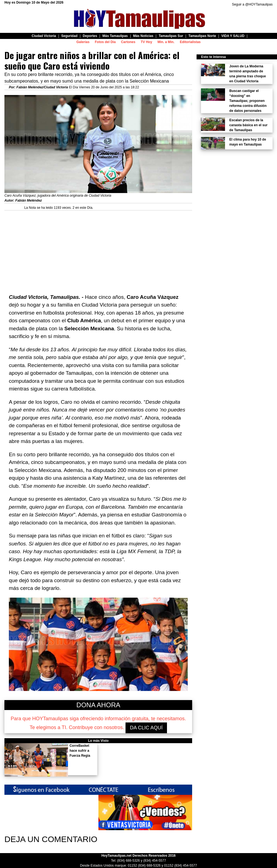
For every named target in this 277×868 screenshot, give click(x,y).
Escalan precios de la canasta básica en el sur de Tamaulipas (249, 125)
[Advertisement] (98, 249)
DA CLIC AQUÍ (146, 728)
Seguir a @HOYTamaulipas (252, 4)
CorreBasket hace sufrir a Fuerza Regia (80, 751)
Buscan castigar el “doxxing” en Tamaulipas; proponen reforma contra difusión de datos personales (248, 101)
